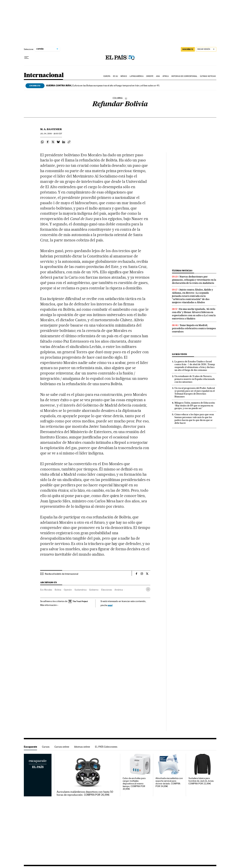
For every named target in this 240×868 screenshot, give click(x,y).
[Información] (126, 98)
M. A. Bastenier (51, 129)
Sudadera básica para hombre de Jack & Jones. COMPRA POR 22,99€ (201, 781)
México (124, 76)
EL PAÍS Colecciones (106, 747)
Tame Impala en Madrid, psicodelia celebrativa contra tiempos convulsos (194, 328)
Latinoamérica (137, 76)
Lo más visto (179, 354)
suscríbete (188, 49)
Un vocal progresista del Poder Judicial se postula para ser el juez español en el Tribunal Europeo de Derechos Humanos (195, 392)
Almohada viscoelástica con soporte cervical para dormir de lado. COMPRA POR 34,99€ (169, 782)
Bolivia (58, 590)
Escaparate (30, 747)
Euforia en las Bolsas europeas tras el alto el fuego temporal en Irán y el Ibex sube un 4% (103, 85)
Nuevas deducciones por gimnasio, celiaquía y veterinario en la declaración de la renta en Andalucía (194, 280)
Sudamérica (80, 590)
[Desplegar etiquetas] (148, 589)
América (119, 590)
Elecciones (106, 590)
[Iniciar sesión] (206, 49)
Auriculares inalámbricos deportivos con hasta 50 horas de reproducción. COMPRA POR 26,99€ (85, 793)
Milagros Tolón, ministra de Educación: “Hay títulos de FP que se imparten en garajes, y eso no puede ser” (195, 406)
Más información (49, 605)
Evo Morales (46, 590)
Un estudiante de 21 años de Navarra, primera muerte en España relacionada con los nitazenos (195, 379)
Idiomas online (82, 747)
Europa (107, 76)
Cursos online (62, 747)
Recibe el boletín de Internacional (61, 574)
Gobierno (94, 590)
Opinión (68, 590)
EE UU (115, 76)
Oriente (150, 76)
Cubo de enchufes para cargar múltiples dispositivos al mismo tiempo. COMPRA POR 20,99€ (134, 784)
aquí (110, 605)
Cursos (46, 747)
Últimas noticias (208, 76)
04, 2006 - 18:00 (51, 134)
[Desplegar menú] (26, 58)
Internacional (44, 75)
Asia (158, 76)
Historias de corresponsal (184, 76)
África (166, 76)
